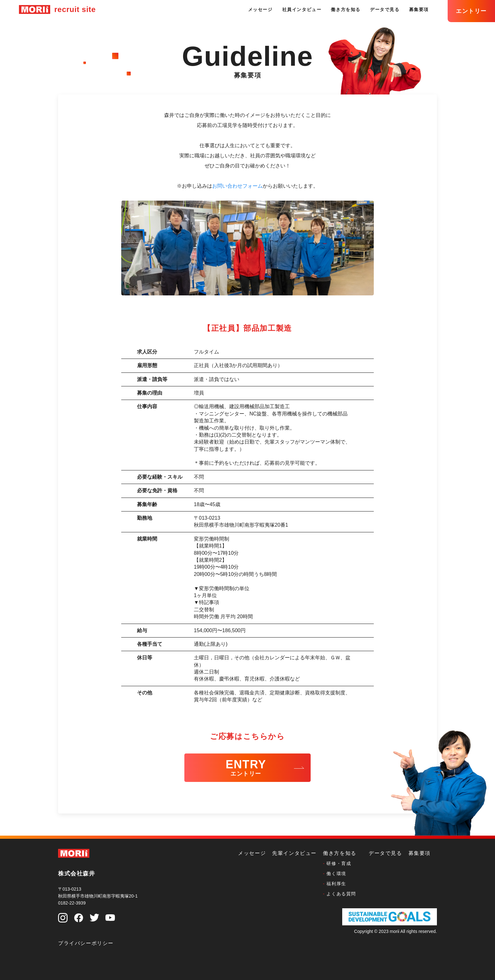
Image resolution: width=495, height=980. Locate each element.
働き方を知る (346, 9)
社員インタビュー (302, 9)
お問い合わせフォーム (237, 186)
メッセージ (260, 9)
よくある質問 (341, 894)
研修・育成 (339, 863)
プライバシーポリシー (86, 943)
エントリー (471, 11)
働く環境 (336, 874)
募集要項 (419, 9)
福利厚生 (336, 884)
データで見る (385, 9)
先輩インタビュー (294, 853)
